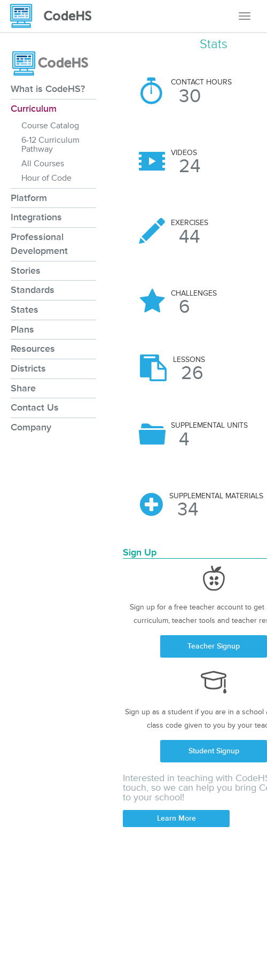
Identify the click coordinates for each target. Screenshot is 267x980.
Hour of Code (46, 178)
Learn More (176, 818)
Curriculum (34, 109)
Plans (22, 329)
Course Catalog (50, 126)
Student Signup (214, 751)
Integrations (36, 217)
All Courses (43, 164)
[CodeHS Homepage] (55, 16)
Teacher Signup (214, 646)
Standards (33, 290)
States (25, 310)
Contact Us (35, 407)
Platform (29, 198)
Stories (26, 271)
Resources (33, 349)
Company (31, 427)
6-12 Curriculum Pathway (50, 145)
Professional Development (39, 244)
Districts (28, 368)
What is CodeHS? (48, 89)
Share (23, 388)
